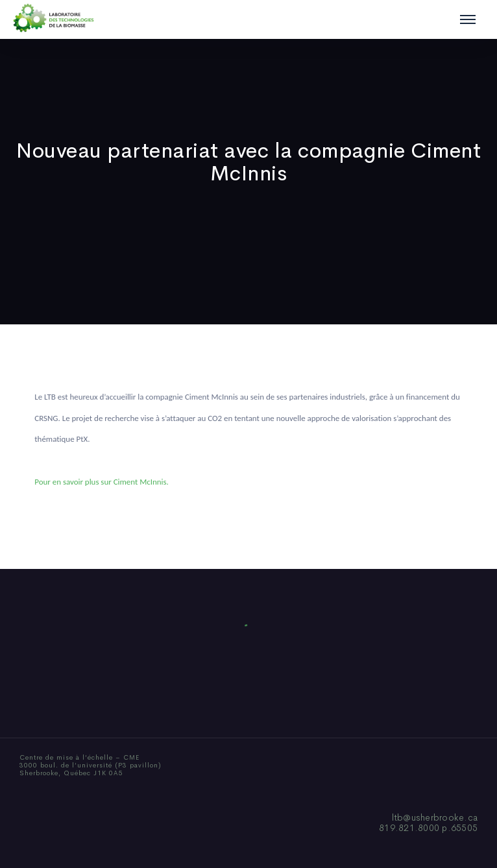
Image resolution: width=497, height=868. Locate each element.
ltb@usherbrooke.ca (435, 817)
